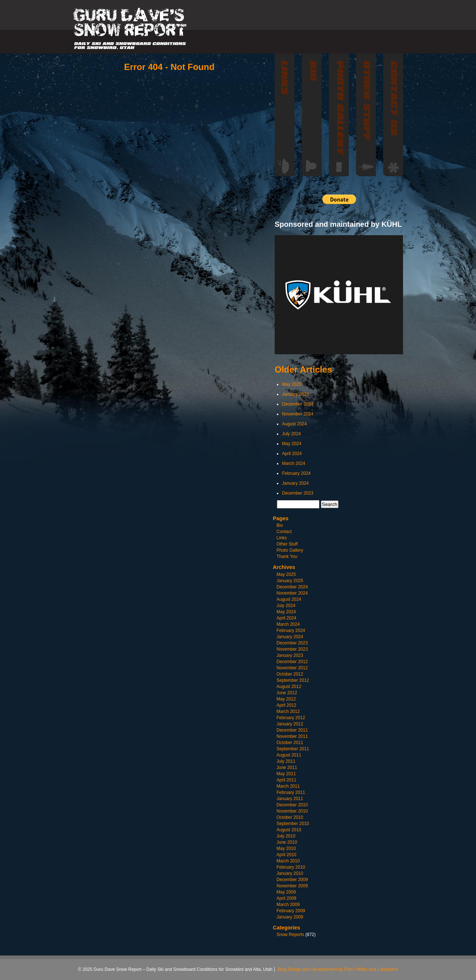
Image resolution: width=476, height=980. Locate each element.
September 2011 (293, 749)
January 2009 (290, 917)
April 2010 (286, 855)
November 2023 (292, 649)
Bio (280, 525)
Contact (284, 532)
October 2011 (290, 743)
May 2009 (286, 892)
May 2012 (286, 699)
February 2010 (291, 867)
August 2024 (294, 424)
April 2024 (292, 454)
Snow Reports (290, 935)
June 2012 (287, 693)
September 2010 (293, 824)
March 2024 (294, 463)
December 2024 (298, 404)
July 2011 (286, 761)
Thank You (287, 556)
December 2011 (292, 730)
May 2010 (286, 848)
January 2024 (295, 483)
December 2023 (298, 493)
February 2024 (296, 473)
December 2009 (292, 880)
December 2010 (292, 805)
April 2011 (286, 780)
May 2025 (292, 384)
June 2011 (287, 768)
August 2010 (289, 830)
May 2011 (286, 774)
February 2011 (291, 792)
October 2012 (290, 674)
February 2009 (291, 911)
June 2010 (287, 842)
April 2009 (286, 898)
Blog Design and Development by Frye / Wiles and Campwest (338, 969)
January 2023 (290, 655)
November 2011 (292, 736)
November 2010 (292, 811)
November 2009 (292, 886)
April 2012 (286, 705)
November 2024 (298, 414)
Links (282, 538)
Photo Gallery (290, 550)
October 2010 (290, 817)
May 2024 (292, 444)
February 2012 (291, 718)
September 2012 (293, 680)
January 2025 (295, 394)
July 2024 (291, 434)
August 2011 (289, 755)
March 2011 (288, 786)
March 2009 (288, 905)
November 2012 (292, 668)
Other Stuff (287, 544)
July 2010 (286, 836)
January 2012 (290, 724)
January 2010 (290, 873)
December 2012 (292, 662)
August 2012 (289, 687)
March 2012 (288, 711)
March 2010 (288, 861)
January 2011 (290, 799)
